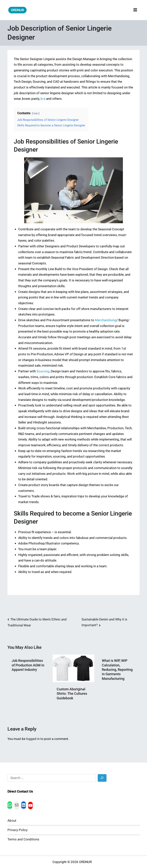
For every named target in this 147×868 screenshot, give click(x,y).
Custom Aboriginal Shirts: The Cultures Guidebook (72, 694)
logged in (33, 739)
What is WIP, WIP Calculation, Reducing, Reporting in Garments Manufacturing (117, 670)
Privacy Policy (18, 830)
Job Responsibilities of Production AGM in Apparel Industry (28, 665)
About (12, 821)
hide (36, 113)
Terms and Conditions (23, 839)
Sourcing (43, 371)
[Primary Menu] (135, 10)
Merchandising (106, 320)
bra (43, 99)
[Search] (102, 778)
